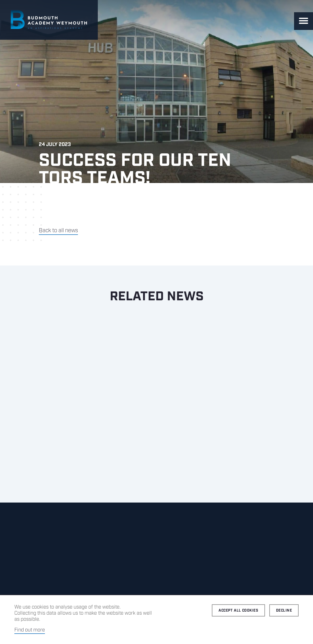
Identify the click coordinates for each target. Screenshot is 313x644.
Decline (284, 611)
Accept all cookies (238, 611)
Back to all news (58, 231)
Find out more (30, 630)
